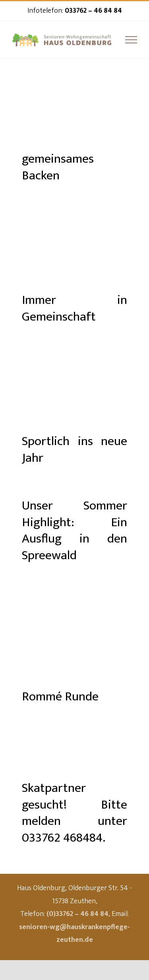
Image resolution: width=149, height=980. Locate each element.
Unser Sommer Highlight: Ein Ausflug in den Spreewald (74, 531)
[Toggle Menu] (131, 40)
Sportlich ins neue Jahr (74, 450)
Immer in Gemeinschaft (74, 308)
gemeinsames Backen (58, 167)
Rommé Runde (60, 697)
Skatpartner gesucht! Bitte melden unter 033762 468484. (74, 813)
